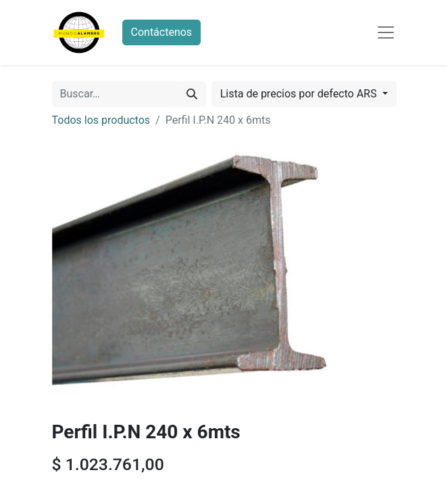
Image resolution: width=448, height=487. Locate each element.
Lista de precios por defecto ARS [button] (300, 94)
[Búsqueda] (192, 94)
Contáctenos (162, 32)
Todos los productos (101, 120)
